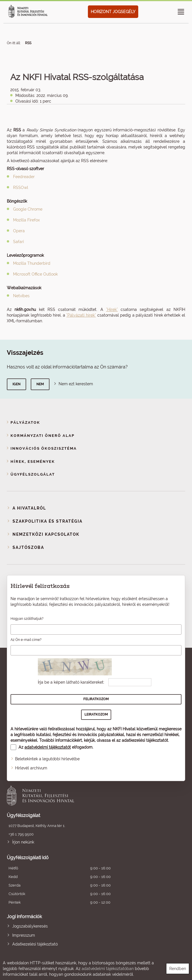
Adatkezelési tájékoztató (35, 944)
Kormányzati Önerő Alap (43, 436)
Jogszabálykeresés (30, 926)
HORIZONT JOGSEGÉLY (113, 12)
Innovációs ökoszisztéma (44, 448)
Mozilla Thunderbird (32, 263)
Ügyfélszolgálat (33, 474)
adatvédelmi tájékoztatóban (108, 969)
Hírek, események (33, 462)
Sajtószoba (28, 547)
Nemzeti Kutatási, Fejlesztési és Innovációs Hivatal (78, 796)
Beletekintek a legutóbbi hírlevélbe (47, 759)
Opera (19, 231)
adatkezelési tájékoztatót (145, 740)
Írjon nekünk (23, 842)
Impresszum (24, 935)
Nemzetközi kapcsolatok (46, 534)
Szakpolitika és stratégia (48, 521)
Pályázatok (25, 422)
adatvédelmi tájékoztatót (48, 747)
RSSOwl (21, 188)
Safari (18, 242)
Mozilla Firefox (26, 220)
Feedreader (24, 177)
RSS (28, 43)
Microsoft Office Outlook (35, 274)
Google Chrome (28, 209)
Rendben (178, 969)
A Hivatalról (29, 508)
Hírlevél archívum (31, 768)
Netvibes (21, 296)
